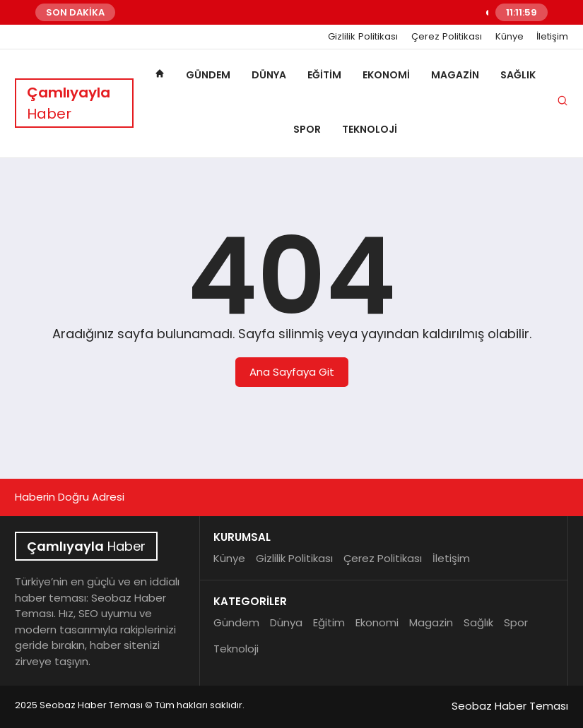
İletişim (552, 37)
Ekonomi (386, 75)
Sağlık (518, 75)
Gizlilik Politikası (363, 37)
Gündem (208, 75)
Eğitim (324, 75)
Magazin (455, 75)
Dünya (269, 75)
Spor (307, 129)
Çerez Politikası (447, 37)
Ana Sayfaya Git (292, 372)
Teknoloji (370, 129)
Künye (510, 37)
